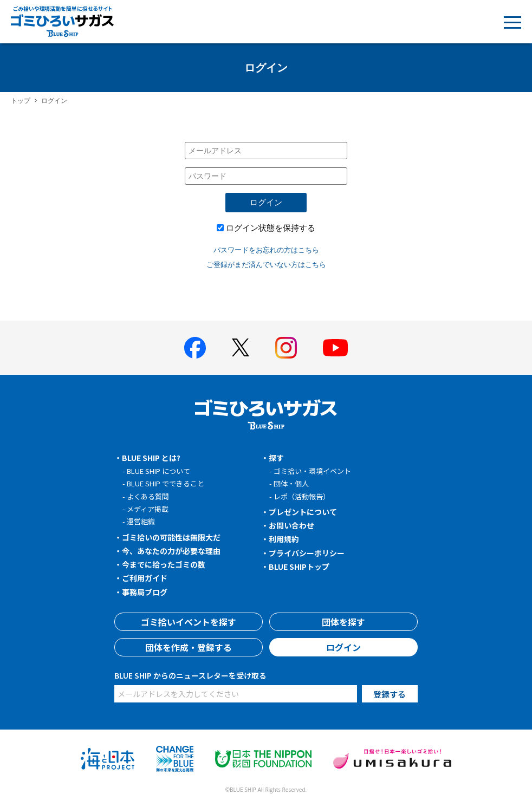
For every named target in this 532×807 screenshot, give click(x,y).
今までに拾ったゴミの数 (164, 564)
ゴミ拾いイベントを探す (189, 622)
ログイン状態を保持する (271, 227)
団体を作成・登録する (189, 647)
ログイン (266, 202)
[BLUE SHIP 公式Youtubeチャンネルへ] (335, 348)
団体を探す (343, 622)
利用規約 (284, 539)
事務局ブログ (145, 592)
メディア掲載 (148, 509)
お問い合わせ (291, 525)
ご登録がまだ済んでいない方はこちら (266, 264)
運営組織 (141, 521)
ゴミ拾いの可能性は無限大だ (171, 537)
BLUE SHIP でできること (166, 483)
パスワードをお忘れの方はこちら (266, 250)
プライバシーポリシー (307, 553)
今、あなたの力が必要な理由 (171, 551)
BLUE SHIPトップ (299, 567)
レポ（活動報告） (302, 496)
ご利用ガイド (145, 578)
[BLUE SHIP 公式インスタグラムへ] (286, 348)
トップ (21, 100)
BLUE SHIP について (158, 471)
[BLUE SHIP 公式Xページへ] (241, 347)
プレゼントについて (303, 512)
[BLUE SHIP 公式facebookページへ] (195, 348)
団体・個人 (291, 483)
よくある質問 (148, 496)
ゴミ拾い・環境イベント (312, 471)
